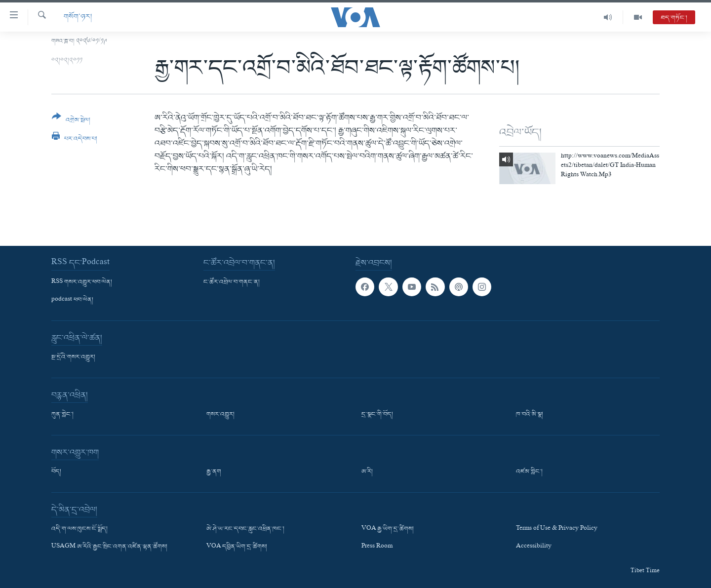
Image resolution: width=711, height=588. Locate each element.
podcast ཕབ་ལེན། (72, 300)
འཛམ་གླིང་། (529, 472)
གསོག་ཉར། (78, 17)
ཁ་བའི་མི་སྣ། (530, 415)
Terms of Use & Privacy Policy (557, 529)
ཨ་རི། (367, 472)
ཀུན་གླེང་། (62, 415)
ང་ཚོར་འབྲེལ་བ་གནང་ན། (232, 282)
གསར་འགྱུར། (220, 415)
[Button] (71, 122)
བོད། (56, 472)
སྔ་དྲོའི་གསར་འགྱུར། (73, 357)
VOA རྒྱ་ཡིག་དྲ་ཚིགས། (388, 529)
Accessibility (534, 547)
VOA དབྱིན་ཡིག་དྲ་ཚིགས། (237, 547)
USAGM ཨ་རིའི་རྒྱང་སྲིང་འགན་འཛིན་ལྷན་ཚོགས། (109, 547)
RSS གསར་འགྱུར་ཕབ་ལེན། (82, 282)
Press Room (377, 547)
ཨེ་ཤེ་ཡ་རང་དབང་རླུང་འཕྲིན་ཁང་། (245, 529)
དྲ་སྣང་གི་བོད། (377, 415)
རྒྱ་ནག (214, 472)
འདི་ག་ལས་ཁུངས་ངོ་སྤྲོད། (79, 529)
